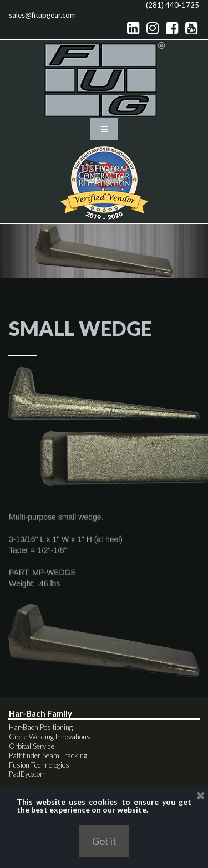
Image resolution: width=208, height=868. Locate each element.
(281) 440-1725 (173, 5)
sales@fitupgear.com (42, 15)
